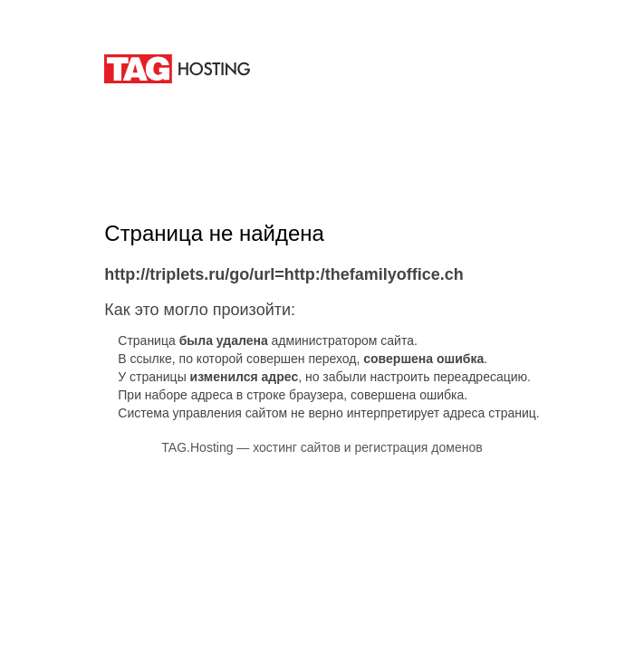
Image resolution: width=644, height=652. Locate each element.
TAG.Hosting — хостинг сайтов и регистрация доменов (322, 447)
